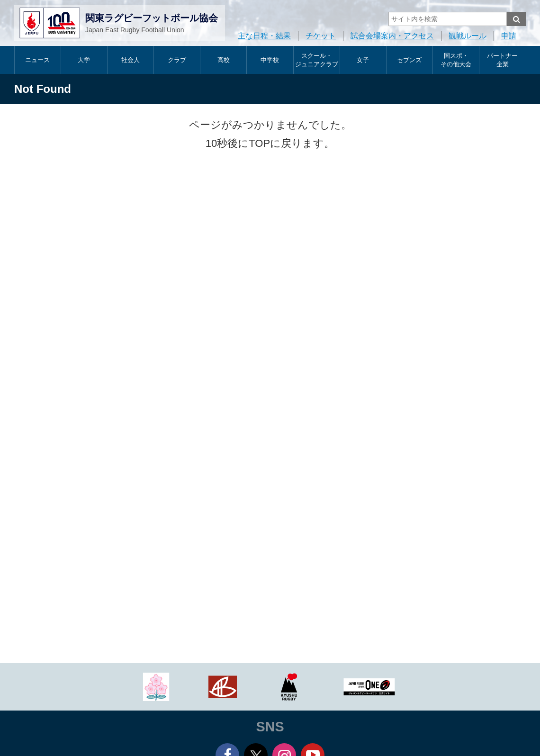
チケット (321, 36)
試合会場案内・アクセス (392, 36)
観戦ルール (468, 36)
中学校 (270, 60)
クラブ (177, 60)
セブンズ (409, 60)
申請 (509, 36)
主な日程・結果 (264, 36)
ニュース (37, 60)
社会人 (130, 60)
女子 (363, 60)
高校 (224, 60)
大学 (84, 60)
